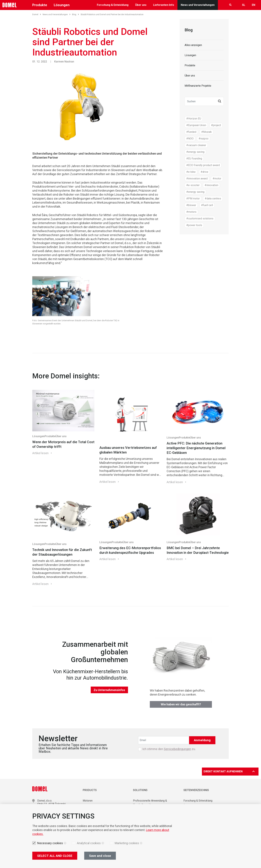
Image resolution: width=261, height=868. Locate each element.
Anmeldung (202, 740)
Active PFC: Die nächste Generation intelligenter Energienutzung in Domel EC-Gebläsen (196, 448)
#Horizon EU (194, 119)
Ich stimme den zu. (169, 749)
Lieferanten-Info (164, 5)
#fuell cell (207, 205)
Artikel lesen (40, 453)
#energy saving (195, 152)
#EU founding (194, 159)
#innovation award (197, 179)
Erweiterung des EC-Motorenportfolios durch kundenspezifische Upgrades (130, 550)
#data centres (213, 199)
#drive (204, 172)
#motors (191, 212)
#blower (191, 205)
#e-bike (191, 172)
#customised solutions (200, 218)
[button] (220, 101)
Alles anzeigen (193, 45)
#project (216, 125)
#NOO (190, 139)
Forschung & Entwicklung (113, 5)
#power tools (194, 225)
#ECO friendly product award (203, 165)
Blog (75, 14)
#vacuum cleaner (196, 145)
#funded (191, 132)
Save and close (100, 856)
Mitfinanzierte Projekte (198, 86)
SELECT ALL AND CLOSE (55, 856)
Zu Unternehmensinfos (109, 690)
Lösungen (62, 5)
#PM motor (193, 199)
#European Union (196, 125)
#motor (217, 179)
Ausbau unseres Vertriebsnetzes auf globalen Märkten (128, 450)
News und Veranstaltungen (198, 5)
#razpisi (203, 139)
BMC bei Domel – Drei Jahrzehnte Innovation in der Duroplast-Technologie (198, 550)
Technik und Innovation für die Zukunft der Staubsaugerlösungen (62, 552)
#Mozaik (206, 132)
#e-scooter (193, 185)
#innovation (211, 185)
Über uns (141, 5)
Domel (37, 14)
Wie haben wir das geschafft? (181, 704)
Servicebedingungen (177, 749)
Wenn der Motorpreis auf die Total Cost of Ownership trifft (63, 444)
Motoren (88, 801)
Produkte (40, 5)
